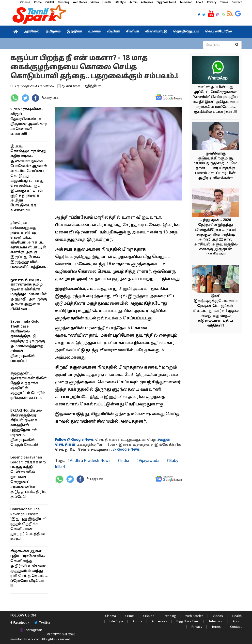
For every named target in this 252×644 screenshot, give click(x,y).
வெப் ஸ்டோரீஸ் (219, 32)
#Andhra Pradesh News (89, 460)
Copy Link (51, 98)
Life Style (120, 2)
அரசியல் (32, 32)
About (200, 2)
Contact (237, 2)
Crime (38, 2)
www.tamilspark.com (25, 639)
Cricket (50, 2)
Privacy (212, 2)
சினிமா (133, 32)
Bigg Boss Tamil (166, 2)
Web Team (73, 86)
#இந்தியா (92, 86)
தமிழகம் (53, 32)
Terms (224, 2)
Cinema (25, 2)
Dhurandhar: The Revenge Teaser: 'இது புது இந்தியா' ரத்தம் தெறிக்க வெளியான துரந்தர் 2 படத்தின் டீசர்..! (28, 524)
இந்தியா (74, 32)
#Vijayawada (147, 460)
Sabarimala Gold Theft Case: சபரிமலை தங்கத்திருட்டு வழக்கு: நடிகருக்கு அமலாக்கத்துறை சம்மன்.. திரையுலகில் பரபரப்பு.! (28, 341)
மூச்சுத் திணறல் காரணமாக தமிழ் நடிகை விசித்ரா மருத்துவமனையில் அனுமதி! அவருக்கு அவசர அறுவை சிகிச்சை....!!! (29, 294)
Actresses (147, 2)
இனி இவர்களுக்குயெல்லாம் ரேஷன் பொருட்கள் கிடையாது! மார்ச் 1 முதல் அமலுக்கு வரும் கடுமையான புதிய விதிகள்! (216, 311)
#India (123, 460)
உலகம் (94, 32)
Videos (95, 2)
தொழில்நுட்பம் (186, 32)
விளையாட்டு (156, 32)
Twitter (43, 623)
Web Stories (80, 2)
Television (186, 2)
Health (107, 2)
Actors (133, 2)
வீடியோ (113, 32)
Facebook (20, 623)
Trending (63, 2)
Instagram (31, 630)
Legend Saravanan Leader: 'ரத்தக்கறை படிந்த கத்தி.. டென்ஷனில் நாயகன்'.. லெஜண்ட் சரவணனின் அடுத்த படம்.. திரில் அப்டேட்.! (28, 477)
